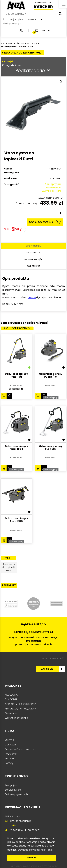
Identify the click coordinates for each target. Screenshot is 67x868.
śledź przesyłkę (12, 23)
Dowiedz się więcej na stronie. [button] (35, 850)
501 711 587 (34, 830)
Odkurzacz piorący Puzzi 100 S (16, 520)
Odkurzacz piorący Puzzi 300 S (16, 448)
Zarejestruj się (13, 790)
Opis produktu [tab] (33, 246)
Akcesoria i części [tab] (33, 259)
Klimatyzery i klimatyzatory (20, 709)
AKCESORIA (11, 695)
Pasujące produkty (17, 328)
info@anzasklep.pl (21, 821)
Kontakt (9, 758)
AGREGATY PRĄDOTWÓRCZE (21, 704)
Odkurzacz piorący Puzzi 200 (51, 448)
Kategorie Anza (33, 63)
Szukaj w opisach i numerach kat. (25, 19)
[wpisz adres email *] (33, 658)
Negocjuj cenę (27, 203)
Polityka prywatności (17, 794)
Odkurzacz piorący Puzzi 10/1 (16, 375)
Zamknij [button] (32, 858)
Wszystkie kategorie (16, 718)
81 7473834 (16, 830)
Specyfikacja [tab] (33, 253)
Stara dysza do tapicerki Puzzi (9, 567)
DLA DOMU (11, 699)
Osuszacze (11, 713)
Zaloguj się (11, 785)
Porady (9, 763)
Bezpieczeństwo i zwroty (19, 749)
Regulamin (11, 754)
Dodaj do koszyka (45, 222)
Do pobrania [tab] (33, 266)
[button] (61, 82)
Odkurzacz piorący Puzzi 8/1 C (51, 375)
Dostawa (10, 745)
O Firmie (9, 740)
